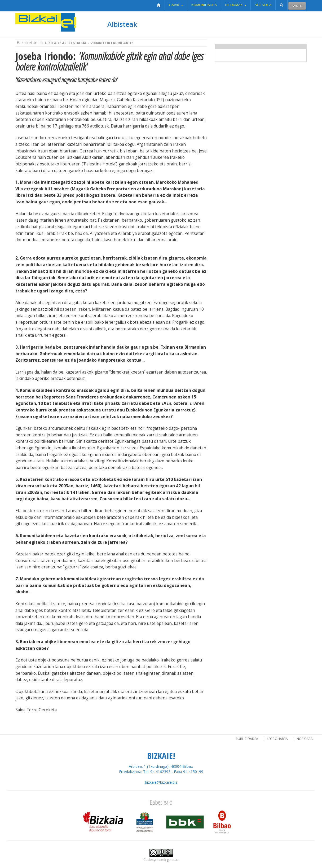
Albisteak (122, 24)
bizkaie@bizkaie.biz (161, 782)
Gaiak (176, 5)
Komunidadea (204, 5)
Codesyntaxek (155, 860)
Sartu (297, 6)
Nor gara (305, 739)
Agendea (263, 5)
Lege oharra (277, 739)
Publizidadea (247, 739)
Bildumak (236, 5)
